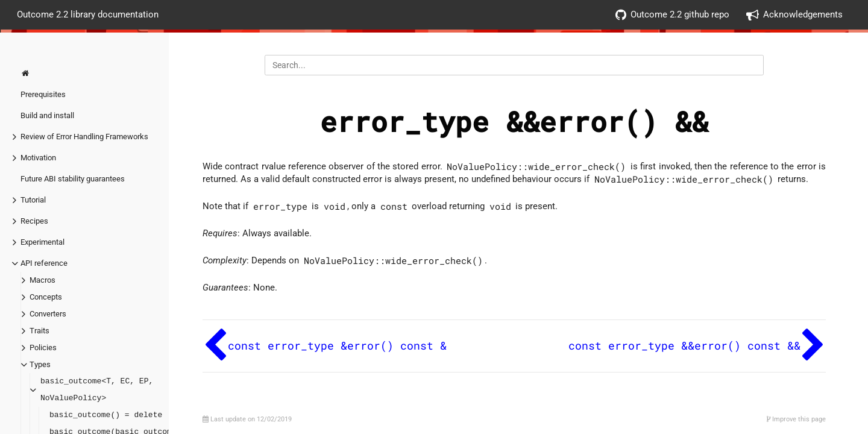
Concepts (46, 297)
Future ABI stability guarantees (73, 179)
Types (40, 364)
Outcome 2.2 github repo (672, 15)
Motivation (38, 158)
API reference (44, 263)
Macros (42, 280)
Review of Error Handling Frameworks (84, 137)
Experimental (42, 242)
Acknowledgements (794, 15)
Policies (43, 348)
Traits (39, 331)
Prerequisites (43, 94)
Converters (48, 314)
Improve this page (796, 419)
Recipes (34, 221)
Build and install (47, 115)
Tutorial (33, 200)
